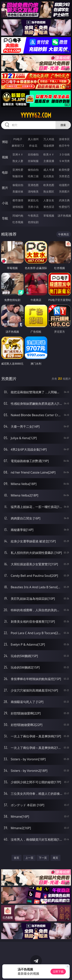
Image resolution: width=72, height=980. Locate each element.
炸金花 (33, 146)
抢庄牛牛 (64, 146)
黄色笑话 (49, 207)
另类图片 (64, 191)
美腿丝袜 (18, 191)
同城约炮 (18, 216)
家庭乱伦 (33, 200)
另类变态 (64, 176)
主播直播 (49, 161)
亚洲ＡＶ (18, 154)
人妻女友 (49, 200)
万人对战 (49, 139)
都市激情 (18, 200)
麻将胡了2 (18, 146)
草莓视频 (49, 216)
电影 (5, 172)
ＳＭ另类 (64, 161)
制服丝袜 (18, 176)
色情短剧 (33, 222)
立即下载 (58, 971)
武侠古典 (64, 200)
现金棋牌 (49, 146)
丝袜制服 (33, 161)
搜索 (63, 125)
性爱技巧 (64, 207)
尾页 (55, 858)
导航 (5, 218)
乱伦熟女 (49, 176)
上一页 (29, 858)
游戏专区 (64, 139)
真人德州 (33, 139)
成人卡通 (49, 170)
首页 (17, 858)
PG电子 (18, 139)
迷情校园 (18, 207)
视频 (5, 157)
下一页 (43, 858)
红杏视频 (18, 222)
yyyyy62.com (36, 115)
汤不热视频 (64, 216)
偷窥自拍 (18, 185)
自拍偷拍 (33, 154)
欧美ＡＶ (49, 154)
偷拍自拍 (33, 170)
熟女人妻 (18, 161)
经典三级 (33, 176)
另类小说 (33, 207)
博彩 (5, 142)
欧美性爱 (64, 170)
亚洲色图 (33, 185)
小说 (5, 203)
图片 (5, 188)
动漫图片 (64, 185)
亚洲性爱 (18, 170)
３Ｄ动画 (64, 154)
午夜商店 (33, 216)
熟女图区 (49, 191)
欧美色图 (49, 185)
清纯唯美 (33, 191)
